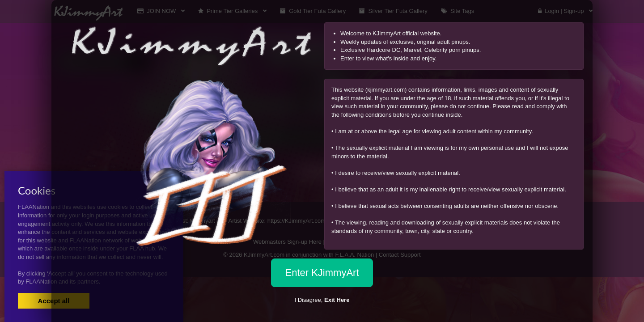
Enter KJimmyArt (322, 273)
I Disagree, (322, 300)
